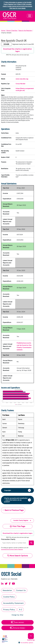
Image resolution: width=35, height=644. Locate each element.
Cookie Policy (9, 597)
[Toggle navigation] (30, 16)
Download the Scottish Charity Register (12, 549)
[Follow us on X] (6, 584)
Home (3, 30)
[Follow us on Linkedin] (2, 584)
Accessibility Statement (13, 603)
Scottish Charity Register (22, 520)
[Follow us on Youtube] (13, 584)
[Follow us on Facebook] (10, 584)
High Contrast (17, 622)
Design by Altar (18, 615)
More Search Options (18, 556)
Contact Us (21, 590)
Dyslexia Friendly (18, 628)
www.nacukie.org (22, 79)
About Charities (12, 30)
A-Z (21, 610)
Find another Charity (8, 539)
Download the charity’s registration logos (18, 533)
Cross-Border (21, 84)
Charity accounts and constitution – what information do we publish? (16, 500)
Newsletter (7, 590)
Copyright (8, 490)
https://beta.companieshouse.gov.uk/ (25, 89)
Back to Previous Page (13, 510)
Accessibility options (27, 643)
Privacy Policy (9, 610)
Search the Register (25, 30)
